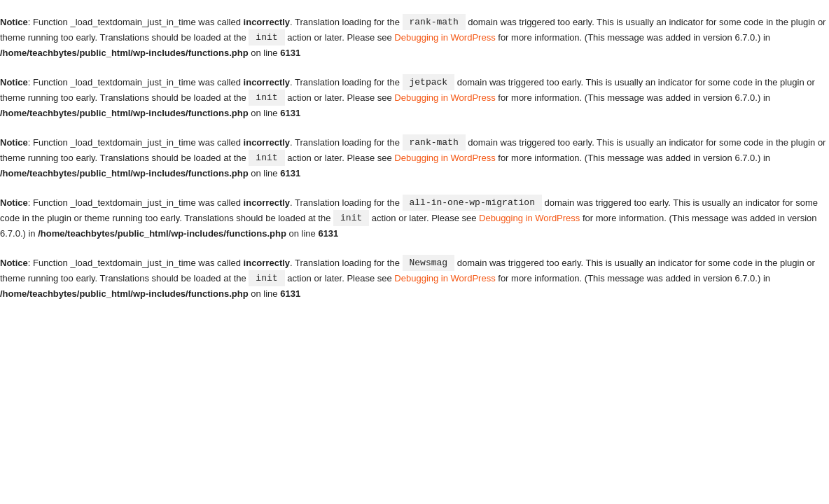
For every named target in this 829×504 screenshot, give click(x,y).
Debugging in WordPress (445, 37)
